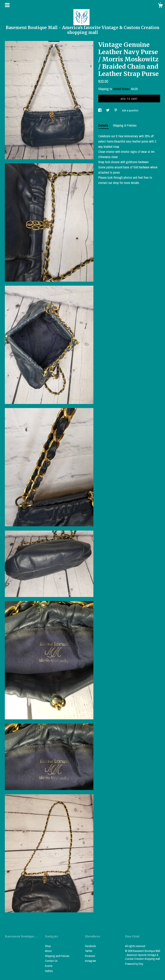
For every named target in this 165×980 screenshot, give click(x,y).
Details (104, 125)
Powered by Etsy (134, 964)
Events (49, 966)
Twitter (89, 951)
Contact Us (51, 961)
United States (121, 89)
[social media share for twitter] (108, 110)
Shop (48, 946)
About (48, 951)
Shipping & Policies (125, 125)
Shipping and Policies (57, 956)
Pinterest (90, 956)
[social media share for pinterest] (116, 110)
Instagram (90, 961)
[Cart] (160, 6)
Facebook (90, 946)
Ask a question (130, 110)
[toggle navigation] (7, 5)
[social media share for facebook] (100, 110)
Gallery (49, 971)
